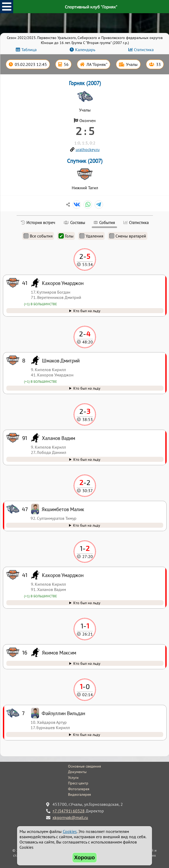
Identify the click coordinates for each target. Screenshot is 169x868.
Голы (66, 236)
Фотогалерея (79, 789)
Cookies (70, 831)
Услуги (73, 778)
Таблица (29, 50)
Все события (38, 236)
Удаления (91, 236)
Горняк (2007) (85, 83)
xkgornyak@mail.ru (70, 817)
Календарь (85, 50)
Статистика (144, 50)
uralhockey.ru (88, 149)
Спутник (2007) (85, 161)
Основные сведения (84, 766)
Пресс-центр (78, 783)
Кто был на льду (87, 734)
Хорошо (84, 857)
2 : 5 (85, 131)
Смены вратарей (128, 236)
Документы (77, 772)
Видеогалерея (79, 794)
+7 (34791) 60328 (69, 811)
